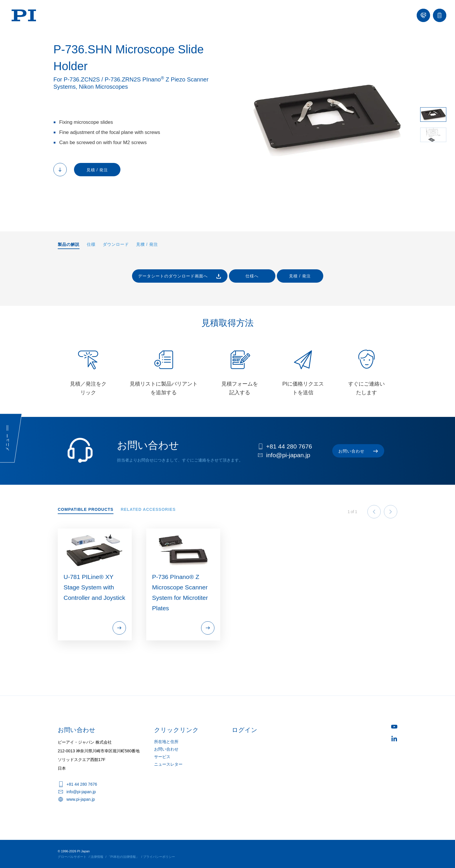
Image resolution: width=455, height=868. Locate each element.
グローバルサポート (72, 857)
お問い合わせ (166, 749)
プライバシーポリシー (159, 857)
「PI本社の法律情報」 (123, 857)
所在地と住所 (166, 742)
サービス (162, 757)
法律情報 (97, 857)
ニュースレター (168, 764)
